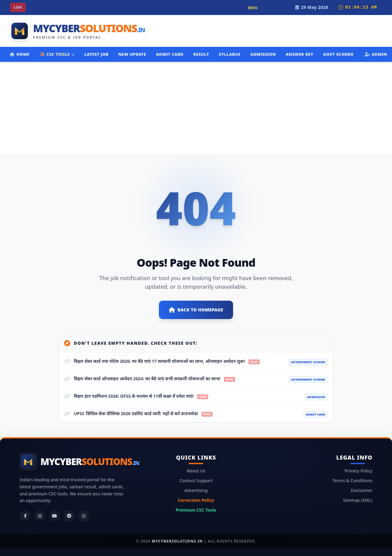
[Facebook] (25, 516)
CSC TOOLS (57, 54)
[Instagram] (40, 516)
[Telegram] (69, 516)
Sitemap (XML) (358, 500)
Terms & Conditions (352, 481)
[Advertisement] (196, 108)
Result (201, 54)
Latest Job (96, 54)
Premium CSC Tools (196, 510)
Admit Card (170, 54)
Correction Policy (196, 500)
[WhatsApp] (84, 516)
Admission (263, 54)
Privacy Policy (359, 471)
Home (20, 54)
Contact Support (196, 481)
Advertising (196, 490)
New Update (132, 54)
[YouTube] (55, 516)
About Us (196, 471)
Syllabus (230, 54)
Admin (376, 54)
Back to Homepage (196, 310)
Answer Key (300, 54)
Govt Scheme (338, 54)
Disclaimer (362, 490)
